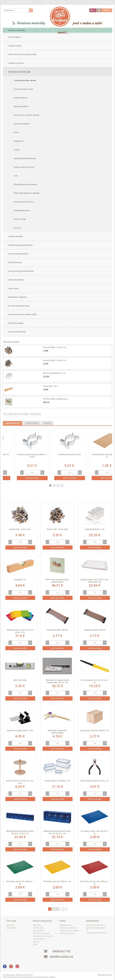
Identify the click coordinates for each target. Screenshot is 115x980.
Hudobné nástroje (21, 98)
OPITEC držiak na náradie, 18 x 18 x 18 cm (20, 782)
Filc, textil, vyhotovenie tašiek (19, 306)
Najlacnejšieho (52, 498)
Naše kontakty (11, 928)
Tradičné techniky (15, 46)
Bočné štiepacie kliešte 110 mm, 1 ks (95, 781)
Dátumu (38, 498)
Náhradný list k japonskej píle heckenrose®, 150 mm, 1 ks (57, 681)
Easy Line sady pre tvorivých (24, 167)
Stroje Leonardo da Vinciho (24, 202)
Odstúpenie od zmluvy (68, 928)
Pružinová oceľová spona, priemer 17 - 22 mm (57, 456)
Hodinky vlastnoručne (22, 210)
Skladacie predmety (21, 106)
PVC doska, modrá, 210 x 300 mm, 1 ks (95, 832)
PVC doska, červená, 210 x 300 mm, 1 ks (95, 883)
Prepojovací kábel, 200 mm (57, 630)
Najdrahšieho (68, 498)
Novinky (47, 423)
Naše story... (11, 925)
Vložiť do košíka (20, 478)
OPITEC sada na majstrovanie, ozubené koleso (57, 581)
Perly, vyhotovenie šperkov (18, 254)
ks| (107, 10)
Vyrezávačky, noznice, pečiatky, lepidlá (22, 314)
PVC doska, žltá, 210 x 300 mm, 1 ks (57, 881)
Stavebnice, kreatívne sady (19, 72)
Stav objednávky (39, 939)
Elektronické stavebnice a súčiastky (27, 193)
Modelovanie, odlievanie (17, 297)
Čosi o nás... (12, 921)
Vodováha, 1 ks (20, 580)
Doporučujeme (32, 423)
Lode (16, 176)
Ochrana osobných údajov (69, 931)
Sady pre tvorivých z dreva (23, 89)
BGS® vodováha (20, 680)
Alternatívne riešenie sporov (43, 936)
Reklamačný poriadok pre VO (96, 933)
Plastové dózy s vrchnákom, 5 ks (57, 781)
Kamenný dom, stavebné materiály (26, 115)
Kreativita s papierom (16, 63)
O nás (54, 2)
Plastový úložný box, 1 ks (95, 529)
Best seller (26, 498)
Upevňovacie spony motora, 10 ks (20, 730)
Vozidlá (17, 150)
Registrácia (108, 2)
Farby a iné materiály (16, 280)
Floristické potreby (15, 262)
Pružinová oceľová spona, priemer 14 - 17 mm (20, 456)
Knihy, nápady (13, 288)
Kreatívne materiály (31, 23)
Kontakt (63, 2)
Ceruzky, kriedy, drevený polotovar (21, 271)
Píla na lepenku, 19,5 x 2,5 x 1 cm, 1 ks (95, 681)
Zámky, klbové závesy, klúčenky (25, 184)
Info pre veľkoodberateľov (96, 925)
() (94, 10)
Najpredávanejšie (13, 423)
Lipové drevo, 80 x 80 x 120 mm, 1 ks (95, 730)
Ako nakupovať (38, 931)
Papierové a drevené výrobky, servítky (22, 54)
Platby (35, 944)
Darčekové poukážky (16, 323)
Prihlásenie (99, 2)
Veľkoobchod (92, 921)
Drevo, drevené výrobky (17, 332)
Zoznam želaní (38, 928)
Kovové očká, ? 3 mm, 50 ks (57, 529)
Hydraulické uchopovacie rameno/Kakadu (57, 732)
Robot (16, 132)
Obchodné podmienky (41, 933)
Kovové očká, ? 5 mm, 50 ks (20, 529)
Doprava (36, 942)
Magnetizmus (19, 141)
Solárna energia (20, 219)
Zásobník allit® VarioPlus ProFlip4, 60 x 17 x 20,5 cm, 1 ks (57, 832)
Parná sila (17, 228)
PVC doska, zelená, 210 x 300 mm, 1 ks (20, 883)
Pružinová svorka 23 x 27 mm (95, 454)
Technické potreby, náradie (25, 80)
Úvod (46, 2)
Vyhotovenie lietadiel (22, 124)
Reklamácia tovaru (66, 925)
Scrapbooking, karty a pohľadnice (21, 245)
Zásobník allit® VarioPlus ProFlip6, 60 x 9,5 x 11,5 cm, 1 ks (20, 832)
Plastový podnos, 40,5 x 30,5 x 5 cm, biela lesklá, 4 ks (95, 581)
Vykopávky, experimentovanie (25, 158)
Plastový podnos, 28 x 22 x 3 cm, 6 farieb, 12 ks (20, 631)
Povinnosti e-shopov (67, 933)
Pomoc (63, 921)
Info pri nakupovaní (42, 921)
